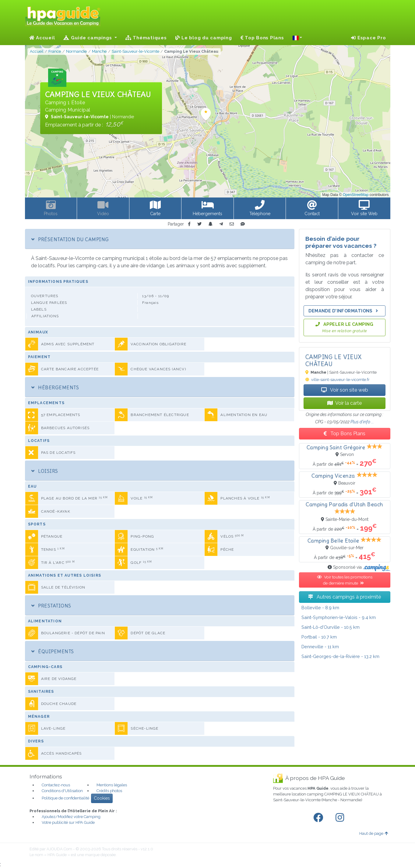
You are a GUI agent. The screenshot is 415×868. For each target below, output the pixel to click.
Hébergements (55, 387)
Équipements (53, 651)
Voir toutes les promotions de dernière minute (345, 580)
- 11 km (320, 647)
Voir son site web (345, 390)
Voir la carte (345, 403)
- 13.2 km (340, 656)
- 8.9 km (320, 608)
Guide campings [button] (88, 38)
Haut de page (374, 833)
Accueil (42, 38)
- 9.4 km (339, 617)
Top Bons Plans (262, 38)
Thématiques (146, 38)
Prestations (51, 606)
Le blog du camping (204, 38)
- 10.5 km (331, 627)
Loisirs (45, 471)
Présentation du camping (70, 239)
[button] (297, 38)
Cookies (102, 798)
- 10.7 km (319, 637)
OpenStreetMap (356, 195)
